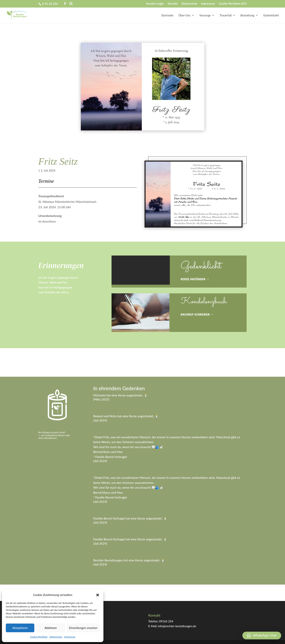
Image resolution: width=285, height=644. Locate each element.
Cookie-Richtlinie (39, 637)
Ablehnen (51, 628)
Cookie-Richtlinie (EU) (233, 4)
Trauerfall (226, 15)
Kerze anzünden (193, 279)
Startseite (167, 15)
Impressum (70, 637)
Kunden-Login (155, 4)
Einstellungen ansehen (83, 628)
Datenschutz (56, 637)
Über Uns (184, 15)
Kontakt (173, 4)
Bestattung (247, 15)
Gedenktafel (271, 15)
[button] (98, 595)
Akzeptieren (20, 628)
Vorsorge (205, 15)
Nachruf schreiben (195, 314)
